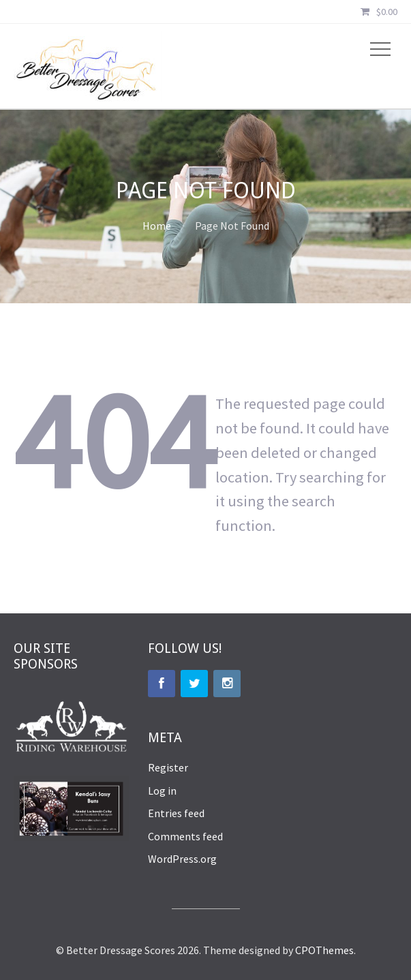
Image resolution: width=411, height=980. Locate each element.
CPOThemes (324, 950)
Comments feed (185, 836)
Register (168, 767)
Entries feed (176, 813)
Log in (162, 791)
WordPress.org (182, 859)
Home (157, 226)
